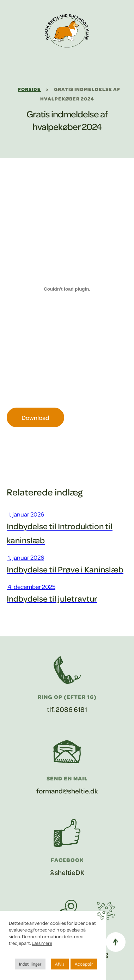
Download (35, 417)
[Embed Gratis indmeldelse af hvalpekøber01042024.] (67, 289)
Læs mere (42, 943)
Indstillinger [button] (30, 964)
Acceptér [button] (84, 964)
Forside (29, 89)
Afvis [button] (60, 964)
